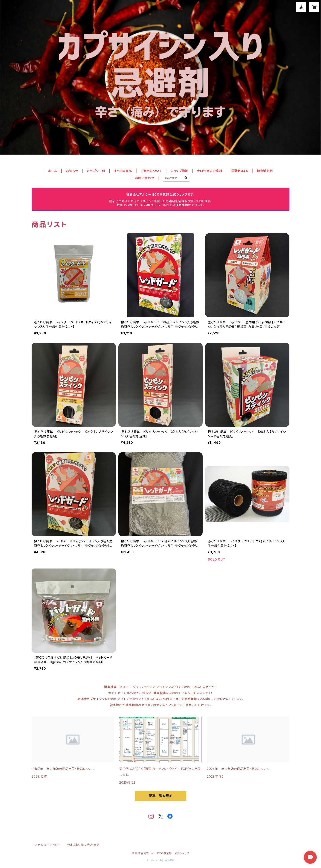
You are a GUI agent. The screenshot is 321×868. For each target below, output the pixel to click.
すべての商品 (123, 171)
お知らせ (72, 171)
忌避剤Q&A (240, 171)
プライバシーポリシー (48, 845)
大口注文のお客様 (209, 171)
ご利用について (151, 171)
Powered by (160, 860)
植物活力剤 (265, 171)
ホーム (53, 171)
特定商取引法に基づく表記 (83, 845)
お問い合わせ (145, 178)
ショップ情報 (179, 171)
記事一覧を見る (160, 796)
